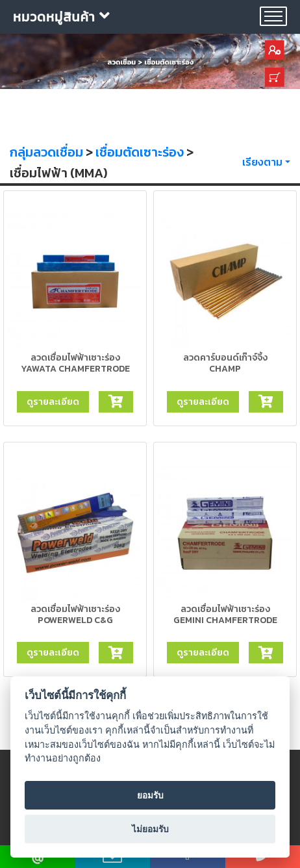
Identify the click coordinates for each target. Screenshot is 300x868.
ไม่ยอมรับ (150, 829)
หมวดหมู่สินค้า (62, 17)
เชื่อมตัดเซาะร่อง (140, 152)
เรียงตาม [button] (262, 162)
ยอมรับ (150, 795)
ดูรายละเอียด (53, 402)
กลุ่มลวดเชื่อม (46, 152)
